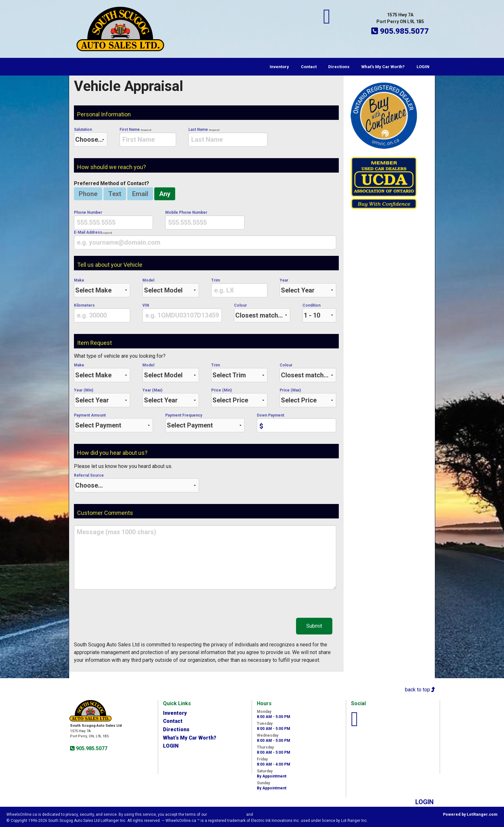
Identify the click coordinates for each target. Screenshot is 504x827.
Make (102, 288)
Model (171, 288)
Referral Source (136, 483)
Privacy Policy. (268, 814)
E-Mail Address (205, 240)
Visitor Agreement (227, 814)
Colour (262, 313)
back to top (420, 690)
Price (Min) (239, 398)
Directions (339, 67)
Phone (88, 194)
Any (165, 194)
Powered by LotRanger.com (470, 814)
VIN (182, 313)
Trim (239, 288)
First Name (148, 137)
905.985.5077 (91, 748)
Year (308, 288)
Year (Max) (171, 398)
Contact (309, 67)
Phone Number (113, 220)
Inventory (279, 67)
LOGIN (423, 67)
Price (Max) (308, 398)
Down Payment (296, 423)
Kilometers (102, 313)
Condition (319, 313)
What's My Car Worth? (383, 67)
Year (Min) (102, 398)
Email (140, 194)
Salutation (91, 137)
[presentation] (148, 139)
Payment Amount (113, 423)
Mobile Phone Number (205, 220)
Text (115, 194)
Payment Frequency (205, 423)
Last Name (228, 137)
